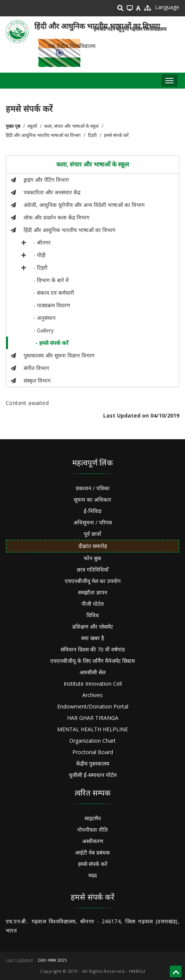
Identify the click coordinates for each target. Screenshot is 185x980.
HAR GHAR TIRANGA (93, 718)
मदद (92, 875)
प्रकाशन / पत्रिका (93, 488)
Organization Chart (92, 741)
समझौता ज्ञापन (93, 592)
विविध (93, 615)
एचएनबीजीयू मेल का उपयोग (93, 581)
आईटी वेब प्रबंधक (92, 852)
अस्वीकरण (93, 841)
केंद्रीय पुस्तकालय (93, 763)
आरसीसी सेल (92, 672)
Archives (92, 695)
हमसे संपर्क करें (93, 864)
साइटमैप (93, 818)
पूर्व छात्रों (92, 534)
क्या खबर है (92, 638)
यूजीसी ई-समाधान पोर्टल (93, 775)
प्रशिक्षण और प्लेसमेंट (93, 627)
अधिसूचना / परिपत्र (93, 522)
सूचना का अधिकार (92, 500)
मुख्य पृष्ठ (13, 126)
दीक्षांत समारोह (93, 546)
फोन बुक (92, 558)
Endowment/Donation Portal (93, 706)
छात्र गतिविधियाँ (93, 569)
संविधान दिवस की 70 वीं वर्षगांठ (93, 649)
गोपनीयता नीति (92, 830)
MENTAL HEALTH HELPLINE (92, 729)
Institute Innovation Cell (93, 684)
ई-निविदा (93, 511)
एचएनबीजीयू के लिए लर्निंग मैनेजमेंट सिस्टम (92, 661)
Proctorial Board (93, 752)
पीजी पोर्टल (92, 604)
